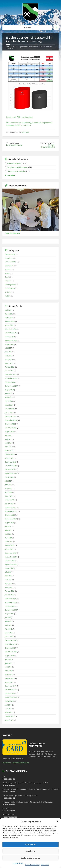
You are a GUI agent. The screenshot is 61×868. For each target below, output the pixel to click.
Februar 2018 (10, 678)
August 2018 (9, 656)
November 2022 (11, 466)
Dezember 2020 (11, 553)
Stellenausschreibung (14, 145)
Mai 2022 (8, 488)
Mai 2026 (8, 310)
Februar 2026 (10, 321)
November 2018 (11, 644)
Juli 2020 (8, 572)
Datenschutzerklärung (32, 865)
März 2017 (9, 712)
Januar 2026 (9, 325)
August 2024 (9, 390)
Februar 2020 (10, 591)
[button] (57, 821)
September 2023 (11, 428)
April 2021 (8, 538)
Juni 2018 (8, 663)
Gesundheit (9, 266)
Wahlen (8, 296)
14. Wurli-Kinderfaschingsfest (48, 146)
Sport (7, 277)
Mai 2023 (8, 443)
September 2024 (11, 386)
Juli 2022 (8, 481)
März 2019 (9, 633)
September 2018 (11, 652)
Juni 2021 (8, 530)
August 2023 (9, 432)
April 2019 (8, 629)
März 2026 (9, 318)
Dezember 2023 (11, 416)
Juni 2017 (8, 705)
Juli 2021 (8, 526)
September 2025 (11, 340)
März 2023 (9, 451)
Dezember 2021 (11, 507)
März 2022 (9, 496)
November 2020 (11, 557)
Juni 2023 (8, 439)
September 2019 (11, 610)
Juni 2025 (8, 352)
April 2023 (8, 447)
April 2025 (8, 359)
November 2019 (11, 602)
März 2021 (9, 542)
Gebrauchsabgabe (14, 163)
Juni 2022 (8, 485)
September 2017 (11, 697)
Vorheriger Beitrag (48, 143)
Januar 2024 (9, 413)
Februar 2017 (10, 716)
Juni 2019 (8, 621)
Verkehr (8, 292)
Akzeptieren (31, 844)
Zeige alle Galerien (12, 233)
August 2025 (9, 344)
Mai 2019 (8, 625)
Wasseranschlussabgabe (16, 171)
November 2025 (11, 333)
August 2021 (9, 523)
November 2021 (11, 511)
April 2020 (8, 583)
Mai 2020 (8, 580)
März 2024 (9, 405)
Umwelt (8, 281)
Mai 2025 (8, 356)
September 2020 (11, 564)
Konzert (8, 269)
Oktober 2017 (10, 694)
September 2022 (11, 473)
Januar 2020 (9, 595)
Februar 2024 (10, 409)
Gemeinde (25, 132)
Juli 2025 (8, 348)
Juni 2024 (8, 394)
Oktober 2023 (10, 424)
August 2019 (9, 614)
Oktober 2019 (10, 606)
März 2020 (9, 587)
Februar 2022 (10, 500)
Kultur (7, 273)
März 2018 (9, 675)
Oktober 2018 (10, 648)
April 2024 (8, 401)
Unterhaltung (10, 288)
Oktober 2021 (10, 515)
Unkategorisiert (11, 285)
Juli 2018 (8, 659)
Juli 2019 (8, 618)
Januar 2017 (9, 720)
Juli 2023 (8, 435)
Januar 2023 (9, 458)
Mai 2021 (8, 534)
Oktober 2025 (10, 337)
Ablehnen (31, 851)
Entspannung (10, 254)
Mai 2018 (8, 667)
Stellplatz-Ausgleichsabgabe (17, 167)
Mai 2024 (8, 397)
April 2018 (8, 671)
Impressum (45, 865)
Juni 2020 (8, 576)
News (15, 47)
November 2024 (11, 378)
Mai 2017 (8, 709)
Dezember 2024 (11, 375)
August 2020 (9, 568)
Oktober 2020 (10, 561)
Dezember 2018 (11, 640)
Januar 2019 (9, 636)
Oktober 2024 (10, 382)
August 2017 (9, 701)
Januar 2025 (9, 371)
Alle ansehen (10, 175)
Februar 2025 (10, 367)
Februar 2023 (10, 454)
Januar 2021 (9, 549)
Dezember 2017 (11, 686)
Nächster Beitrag (12, 143)
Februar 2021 (10, 545)
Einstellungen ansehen (31, 858)
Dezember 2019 (11, 599)
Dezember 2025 (11, 329)
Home (8, 47)
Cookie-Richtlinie (18, 863)
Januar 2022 (9, 504)
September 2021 (11, 519)
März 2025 (9, 363)
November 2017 (11, 690)
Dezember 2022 (11, 462)
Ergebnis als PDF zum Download (20, 117)
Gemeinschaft (10, 262)
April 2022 (8, 492)
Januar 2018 (9, 682)
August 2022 (9, 477)
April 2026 (8, 314)
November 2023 (11, 420)
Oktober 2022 (10, 469)
